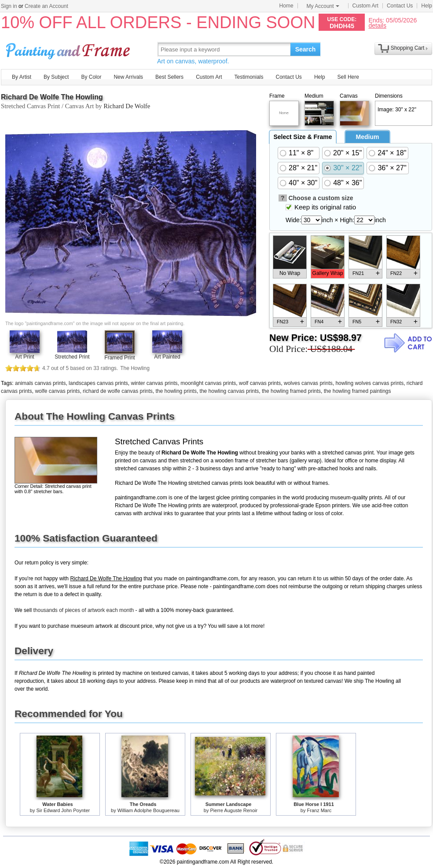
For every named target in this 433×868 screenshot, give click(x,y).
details (377, 25)
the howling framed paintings (358, 391)
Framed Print (119, 358)
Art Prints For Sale (69, 49)
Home (286, 6)
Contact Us (400, 6)
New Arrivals (128, 77)
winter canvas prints (154, 383)
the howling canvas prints (229, 391)
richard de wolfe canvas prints (118, 391)
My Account (323, 6)
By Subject (56, 77)
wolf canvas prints (260, 383)
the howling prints (176, 391)
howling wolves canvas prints (369, 383)
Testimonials (249, 77)
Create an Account (46, 6)
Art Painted (167, 357)
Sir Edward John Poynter (63, 810)
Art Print (24, 357)
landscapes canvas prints (98, 383)
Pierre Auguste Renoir (234, 810)
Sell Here (348, 77)
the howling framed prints (291, 391)
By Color (91, 77)
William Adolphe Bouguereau (149, 810)
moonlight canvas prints (208, 383)
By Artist (22, 77)
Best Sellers (169, 77)
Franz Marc (319, 810)
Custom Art (365, 6)
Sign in (9, 6)
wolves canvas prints (308, 383)
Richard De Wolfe (127, 106)
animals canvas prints (40, 383)
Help (427, 6)
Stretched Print (72, 357)
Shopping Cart (408, 48)
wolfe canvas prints (57, 391)
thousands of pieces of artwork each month (83, 610)
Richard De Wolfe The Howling (52, 97)
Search (306, 49)
